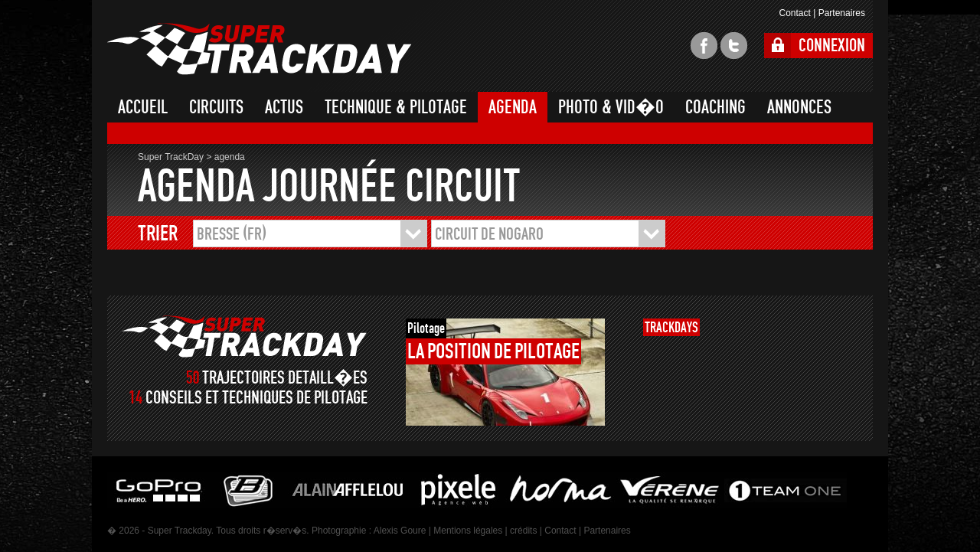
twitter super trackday (734, 46)
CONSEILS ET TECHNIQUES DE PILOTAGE (256, 398)
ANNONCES (799, 107)
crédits (523, 531)
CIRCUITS (216, 107)
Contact (794, 13)
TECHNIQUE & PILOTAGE (396, 107)
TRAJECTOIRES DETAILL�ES (285, 378)
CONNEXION (832, 46)
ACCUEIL (143, 107)
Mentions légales (468, 531)
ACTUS (284, 107)
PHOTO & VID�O (611, 107)
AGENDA (513, 107)
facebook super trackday (704, 46)
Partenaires (842, 13)
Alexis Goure (400, 531)
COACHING (715, 107)
